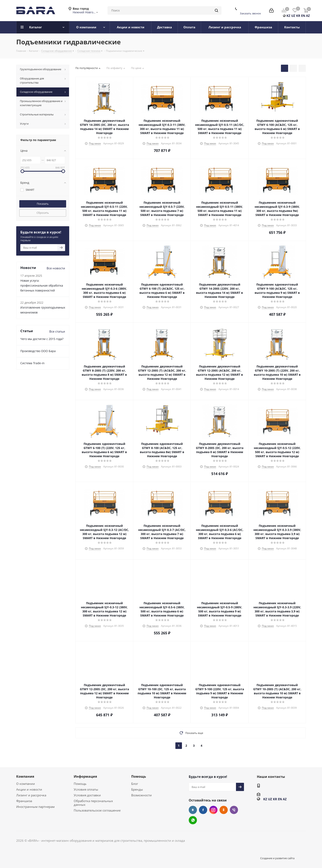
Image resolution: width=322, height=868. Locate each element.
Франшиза (24, 801)
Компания (25, 776)
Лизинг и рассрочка (31, 795)
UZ (293, 16)
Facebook (203, 810)
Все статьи (57, 331)
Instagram (213, 810)
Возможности (141, 795)
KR (298, 16)
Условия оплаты (86, 789)
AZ (308, 16)
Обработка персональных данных (93, 803)
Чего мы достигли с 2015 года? (42, 339)
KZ (288, 16)
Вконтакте (193, 810)
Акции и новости (29, 789)
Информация (85, 776)
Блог (135, 784)
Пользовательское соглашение (97, 810)
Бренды (137, 789)
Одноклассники (224, 810)
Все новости (56, 268)
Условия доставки (87, 795)
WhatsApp (193, 820)
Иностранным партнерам (35, 807)
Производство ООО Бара (38, 351)
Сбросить (43, 213)
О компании (26, 784)
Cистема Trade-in (32, 363)
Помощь (80, 784)
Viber (234, 810)
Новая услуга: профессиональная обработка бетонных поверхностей (42, 285)
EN (303, 16)
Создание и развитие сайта (277, 858)
